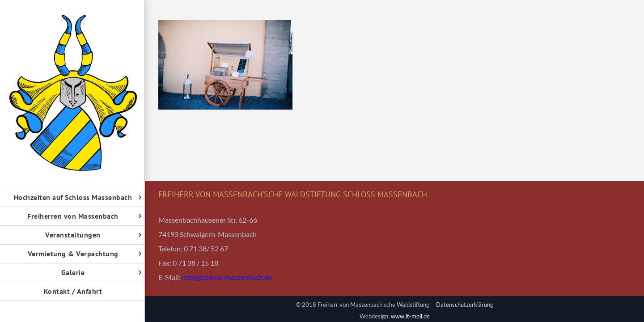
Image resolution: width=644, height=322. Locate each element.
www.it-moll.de (410, 316)
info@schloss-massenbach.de (227, 277)
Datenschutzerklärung (465, 305)
